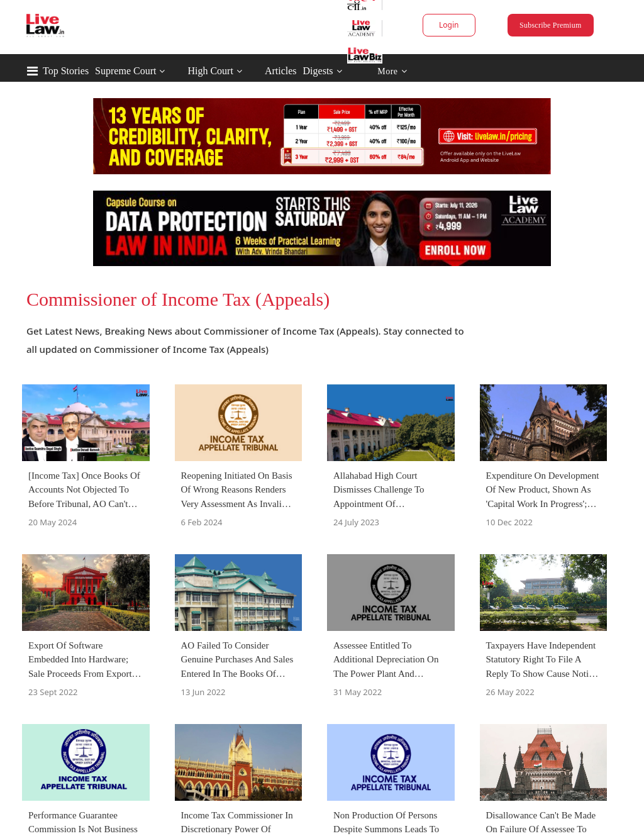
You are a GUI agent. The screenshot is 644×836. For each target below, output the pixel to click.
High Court (210, 71)
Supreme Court (125, 71)
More (392, 71)
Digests (318, 71)
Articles (281, 71)
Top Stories (66, 71)
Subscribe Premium (550, 25)
